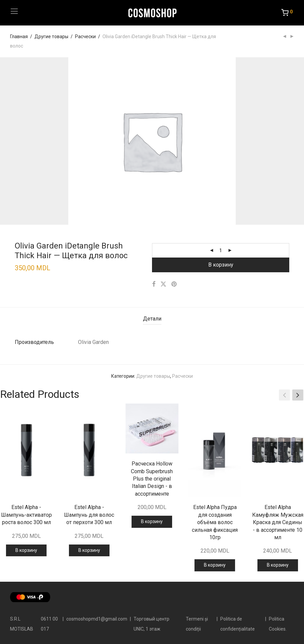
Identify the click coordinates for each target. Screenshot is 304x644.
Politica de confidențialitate (238, 624)
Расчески (85, 37)
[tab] (152, 319)
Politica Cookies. (278, 624)
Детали (152, 319)
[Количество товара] (221, 251)
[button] (298, 395)
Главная (19, 37)
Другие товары (51, 37)
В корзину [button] (26, 550)
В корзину (221, 265)
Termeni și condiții (197, 624)
